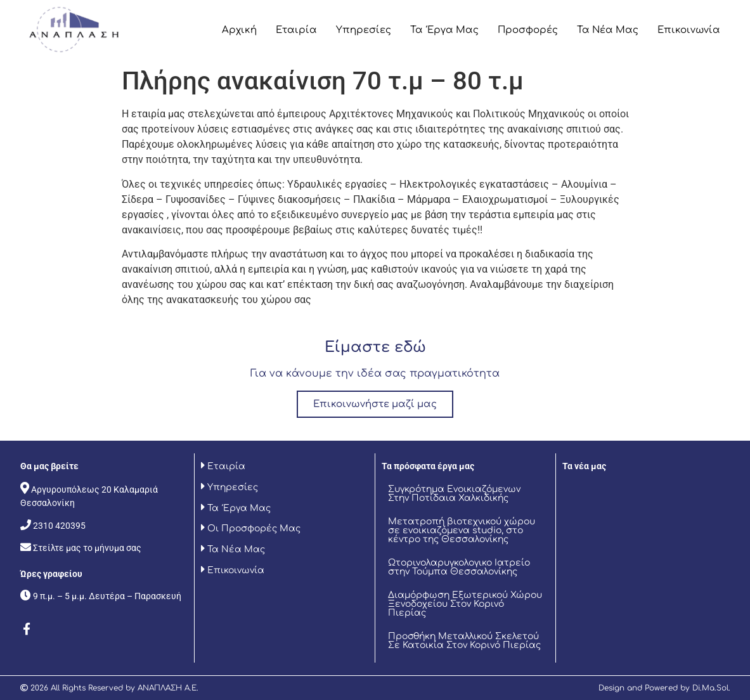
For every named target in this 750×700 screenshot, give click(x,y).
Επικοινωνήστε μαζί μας (375, 404)
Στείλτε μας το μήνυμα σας (87, 548)
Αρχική (239, 30)
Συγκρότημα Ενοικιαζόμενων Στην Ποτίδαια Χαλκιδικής (454, 494)
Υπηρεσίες (364, 30)
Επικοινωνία (689, 30)
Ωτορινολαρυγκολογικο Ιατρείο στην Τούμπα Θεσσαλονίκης (459, 567)
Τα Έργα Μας (444, 30)
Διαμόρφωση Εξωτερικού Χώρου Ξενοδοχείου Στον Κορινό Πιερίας (465, 604)
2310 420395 (59, 526)
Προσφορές (528, 30)
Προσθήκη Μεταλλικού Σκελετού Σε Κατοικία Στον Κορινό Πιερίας (464, 641)
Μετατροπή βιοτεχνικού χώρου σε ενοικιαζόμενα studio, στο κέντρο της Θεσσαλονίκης (462, 530)
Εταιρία (296, 30)
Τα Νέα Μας (608, 30)
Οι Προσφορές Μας (253, 528)
